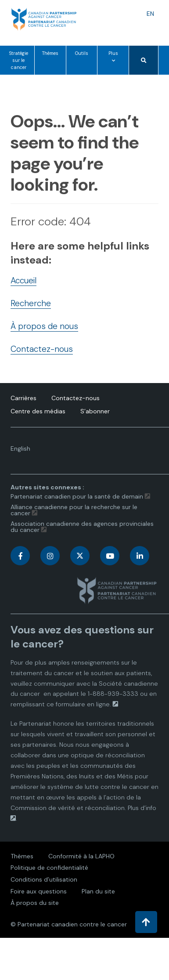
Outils (82, 53)
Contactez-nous (42, 349)
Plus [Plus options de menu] (115, 62)
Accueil (23, 280)
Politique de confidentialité (49, 868)
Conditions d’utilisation (44, 879)
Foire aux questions (39, 891)
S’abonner (95, 411)
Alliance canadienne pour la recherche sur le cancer (74, 510)
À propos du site (35, 903)
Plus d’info (142, 808)
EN (153, 14)
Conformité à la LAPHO (81, 856)
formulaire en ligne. (83, 704)
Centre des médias (38, 411)
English (24, 450)
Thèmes (50, 53)
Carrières (23, 398)
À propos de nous (44, 326)
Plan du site (98, 891)
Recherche (31, 303)
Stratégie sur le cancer (19, 60)
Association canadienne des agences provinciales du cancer (82, 527)
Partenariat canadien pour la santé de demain (77, 496)
